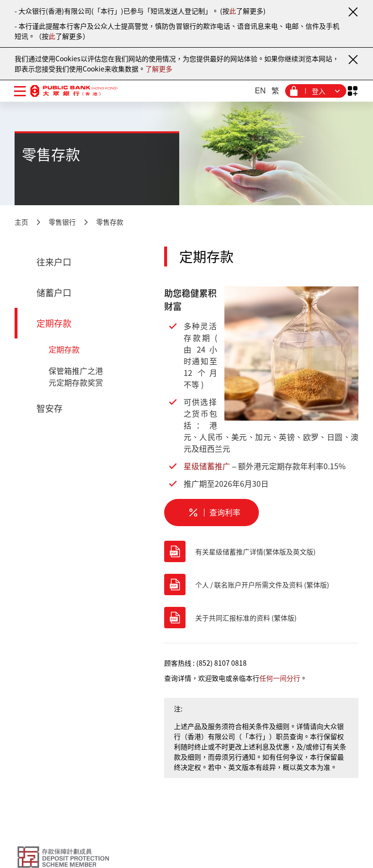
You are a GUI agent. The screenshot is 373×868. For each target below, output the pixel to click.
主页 (21, 222)
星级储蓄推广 (207, 466)
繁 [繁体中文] (275, 91)
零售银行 (62, 222)
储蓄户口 (54, 292)
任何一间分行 (280, 678)
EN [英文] (260, 91)
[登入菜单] (316, 91)
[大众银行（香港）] (74, 91)
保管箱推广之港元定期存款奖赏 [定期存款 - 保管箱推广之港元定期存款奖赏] (76, 376)
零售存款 (110, 222)
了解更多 (159, 69)
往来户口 (54, 262)
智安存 (50, 408)
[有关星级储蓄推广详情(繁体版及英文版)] (262, 551)
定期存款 (54, 323)
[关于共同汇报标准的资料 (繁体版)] (262, 618)
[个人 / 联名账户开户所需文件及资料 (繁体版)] (262, 585)
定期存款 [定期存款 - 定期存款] (64, 349)
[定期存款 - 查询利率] (212, 513)
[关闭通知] (353, 12)
